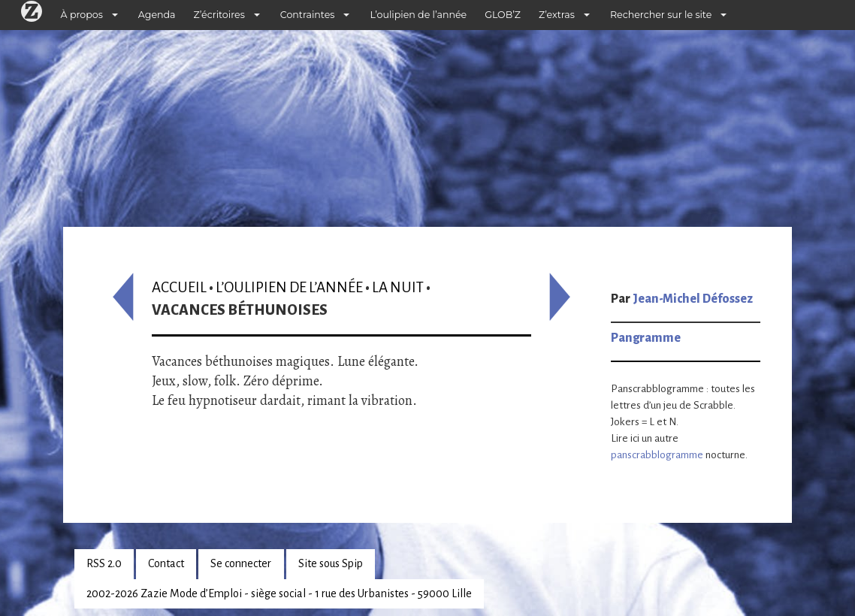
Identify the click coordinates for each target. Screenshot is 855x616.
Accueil (179, 287)
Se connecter (241, 563)
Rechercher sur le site (661, 15)
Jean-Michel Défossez (693, 299)
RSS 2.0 (104, 563)
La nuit (398, 287)
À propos (82, 15)
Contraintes (308, 15)
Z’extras (557, 15)
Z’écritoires (219, 15)
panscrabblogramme (657, 455)
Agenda (157, 15)
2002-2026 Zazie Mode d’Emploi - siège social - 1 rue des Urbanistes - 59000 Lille (279, 593)
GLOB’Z (503, 15)
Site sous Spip (331, 563)
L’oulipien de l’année (418, 15)
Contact (166, 563)
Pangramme (646, 338)
